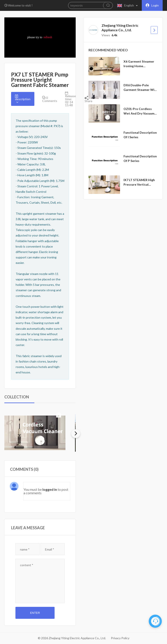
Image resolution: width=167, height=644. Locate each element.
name (25, 549)
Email (50, 549)
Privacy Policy (120, 638)
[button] (128, 5)
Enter (35, 613)
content (27, 565)
